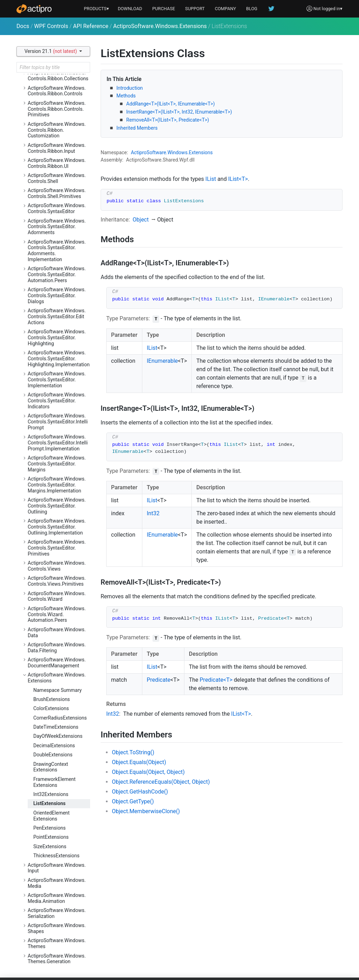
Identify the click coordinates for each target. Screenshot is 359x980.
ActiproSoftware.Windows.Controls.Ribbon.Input (57, 148)
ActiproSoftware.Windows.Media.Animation (57, 898)
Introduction (130, 88)
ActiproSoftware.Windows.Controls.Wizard (57, 596)
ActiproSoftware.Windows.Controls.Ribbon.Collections (58, 76)
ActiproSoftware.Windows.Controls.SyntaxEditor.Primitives (57, 548)
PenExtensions (49, 828)
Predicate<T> (216, 680)
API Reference (91, 26)
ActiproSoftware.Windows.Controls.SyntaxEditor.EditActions (57, 317)
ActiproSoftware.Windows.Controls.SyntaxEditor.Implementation (57, 380)
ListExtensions (49, 803)
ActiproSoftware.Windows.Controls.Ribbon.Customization (57, 130)
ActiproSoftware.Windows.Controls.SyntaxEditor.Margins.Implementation (57, 485)
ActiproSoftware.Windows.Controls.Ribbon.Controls (57, 91)
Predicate (159, 680)
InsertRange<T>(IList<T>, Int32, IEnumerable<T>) (179, 112)
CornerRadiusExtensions (60, 718)
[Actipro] (34, 9)
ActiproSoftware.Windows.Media (57, 883)
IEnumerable (162, 361)
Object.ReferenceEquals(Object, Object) (161, 782)
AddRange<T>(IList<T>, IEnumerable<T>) (171, 104)
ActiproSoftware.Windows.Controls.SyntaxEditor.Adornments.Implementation (57, 251)
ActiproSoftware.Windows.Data (57, 632)
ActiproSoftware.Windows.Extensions (160, 26)
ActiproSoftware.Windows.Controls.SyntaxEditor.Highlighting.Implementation (59, 359)
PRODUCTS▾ (96, 9)
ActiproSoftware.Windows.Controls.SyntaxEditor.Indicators (57, 401)
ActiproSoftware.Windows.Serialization (57, 913)
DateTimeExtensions (56, 727)
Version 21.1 (51, 51)
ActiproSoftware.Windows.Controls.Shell (57, 178)
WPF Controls (51, 26)
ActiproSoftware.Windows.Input (57, 868)
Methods (126, 96)
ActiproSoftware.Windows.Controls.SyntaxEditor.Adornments (57, 227)
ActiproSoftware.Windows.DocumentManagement (57, 663)
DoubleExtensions (53, 755)
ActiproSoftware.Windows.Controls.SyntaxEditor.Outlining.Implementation (57, 527)
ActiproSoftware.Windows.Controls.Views (57, 566)
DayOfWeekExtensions (58, 736)
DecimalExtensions (54, 746)
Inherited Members (137, 128)
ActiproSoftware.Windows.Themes (57, 943)
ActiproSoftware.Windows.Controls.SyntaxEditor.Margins (57, 464)
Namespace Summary (57, 690)
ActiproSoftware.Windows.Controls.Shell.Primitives (57, 193)
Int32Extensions (51, 794)
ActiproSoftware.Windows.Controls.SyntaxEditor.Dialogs (57, 295)
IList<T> (238, 179)
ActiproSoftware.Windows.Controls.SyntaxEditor (57, 208)
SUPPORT (195, 9)
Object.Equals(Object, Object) (148, 772)
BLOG (252, 9)
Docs (23, 26)
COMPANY (226, 9)
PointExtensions (51, 837)
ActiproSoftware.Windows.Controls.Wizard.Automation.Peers (57, 614)
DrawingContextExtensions (51, 767)
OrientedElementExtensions (52, 816)
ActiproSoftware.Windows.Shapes (57, 928)
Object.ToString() (133, 752)
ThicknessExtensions (56, 856)
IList (211, 179)
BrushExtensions (52, 699)
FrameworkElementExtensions (55, 782)
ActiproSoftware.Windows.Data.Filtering (57, 648)
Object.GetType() (133, 801)
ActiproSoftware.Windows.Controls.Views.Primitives (57, 581)
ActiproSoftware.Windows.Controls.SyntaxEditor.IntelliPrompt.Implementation (58, 443)
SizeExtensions (50, 846)
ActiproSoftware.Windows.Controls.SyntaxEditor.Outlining (57, 506)
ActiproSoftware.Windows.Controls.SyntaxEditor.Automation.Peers (57, 274)
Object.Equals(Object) (139, 762)
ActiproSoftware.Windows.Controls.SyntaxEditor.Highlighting (57, 338)
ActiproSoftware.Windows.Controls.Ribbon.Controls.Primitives (57, 109)
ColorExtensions (51, 708)
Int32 (153, 513)
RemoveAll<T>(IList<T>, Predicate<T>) (168, 120)
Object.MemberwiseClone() (146, 811)
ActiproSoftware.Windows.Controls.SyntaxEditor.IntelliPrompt (58, 422)
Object (141, 220)
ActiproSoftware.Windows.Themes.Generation (57, 959)
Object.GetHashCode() (140, 792)
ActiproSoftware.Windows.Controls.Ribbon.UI (57, 163)
